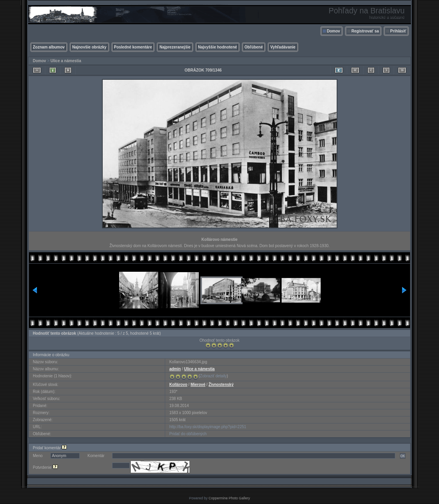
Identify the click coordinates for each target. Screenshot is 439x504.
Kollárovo (178, 385)
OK (403, 456)
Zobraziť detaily (213, 376)
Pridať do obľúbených (188, 434)
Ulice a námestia (66, 61)
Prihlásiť (398, 31)
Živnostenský (221, 385)
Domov (334, 31)
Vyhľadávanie (283, 47)
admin (175, 369)
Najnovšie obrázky (89, 47)
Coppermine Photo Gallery (229, 498)
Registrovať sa (365, 31)
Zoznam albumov (49, 47)
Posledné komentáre (133, 47)
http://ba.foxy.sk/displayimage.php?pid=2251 (208, 427)
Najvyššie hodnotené (218, 47)
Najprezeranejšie (175, 47)
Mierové (198, 385)
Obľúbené (254, 47)
